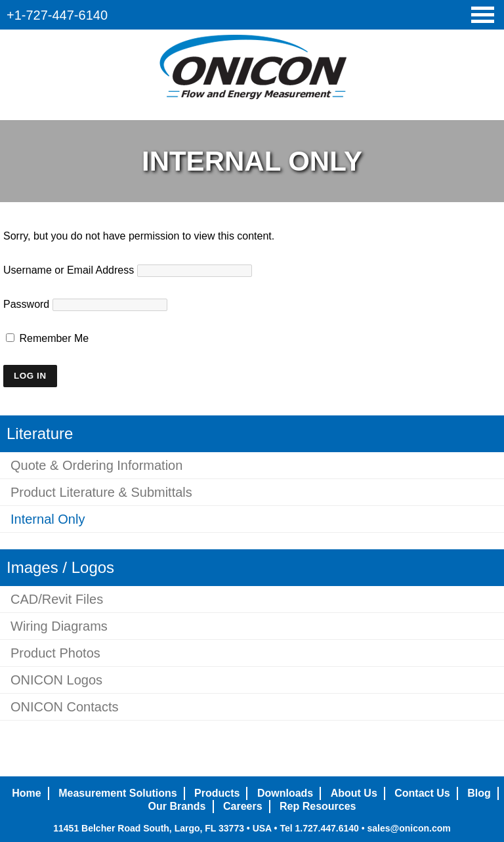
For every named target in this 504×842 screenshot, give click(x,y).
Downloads (285, 793)
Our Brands (177, 806)
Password (26, 304)
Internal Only (48, 519)
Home (26, 793)
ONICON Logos (56, 680)
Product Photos (55, 653)
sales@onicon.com (409, 828)
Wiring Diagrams (59, 626)
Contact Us (422, 793)
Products (217, 793)
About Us (354, 793)
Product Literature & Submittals (101, 492)
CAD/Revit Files (57, 599)
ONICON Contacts (64, 707)
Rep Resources (318, 806)
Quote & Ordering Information (96, 465)
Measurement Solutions (117, 793)
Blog (479, 793)
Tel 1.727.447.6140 (319, 828)
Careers (243, 806)
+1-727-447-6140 (57, 15)
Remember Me (47, 338)
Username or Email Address (69, 270)
